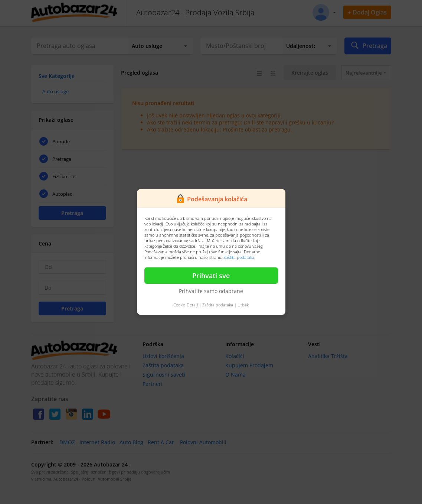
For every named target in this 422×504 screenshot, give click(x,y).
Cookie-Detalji (186, 305)
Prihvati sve (211, 276)
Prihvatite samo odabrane (211, 291)
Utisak (243, 305)
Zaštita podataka (239, 257)
